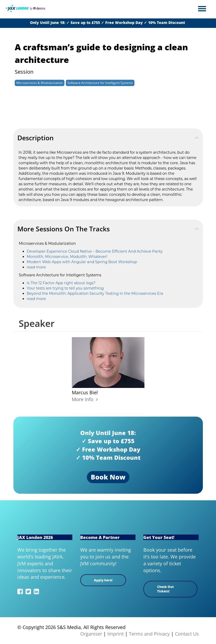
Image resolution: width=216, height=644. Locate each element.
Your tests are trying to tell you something (65, 288)
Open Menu (202, 9)
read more (36, 267)
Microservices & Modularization (40, 83)
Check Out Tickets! (165, 589)
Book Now (108, 477)
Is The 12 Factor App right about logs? (61, 283)
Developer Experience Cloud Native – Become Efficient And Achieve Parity (95, 251)
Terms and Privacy (149, 634)
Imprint (115, 634)
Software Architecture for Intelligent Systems (100, 83)
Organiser (91, 634)
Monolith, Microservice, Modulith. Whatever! (67, 257)
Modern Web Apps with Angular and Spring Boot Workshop (82, 262)
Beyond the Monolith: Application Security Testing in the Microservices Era (95, 293)
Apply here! (103, 580)
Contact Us (187, 634)
